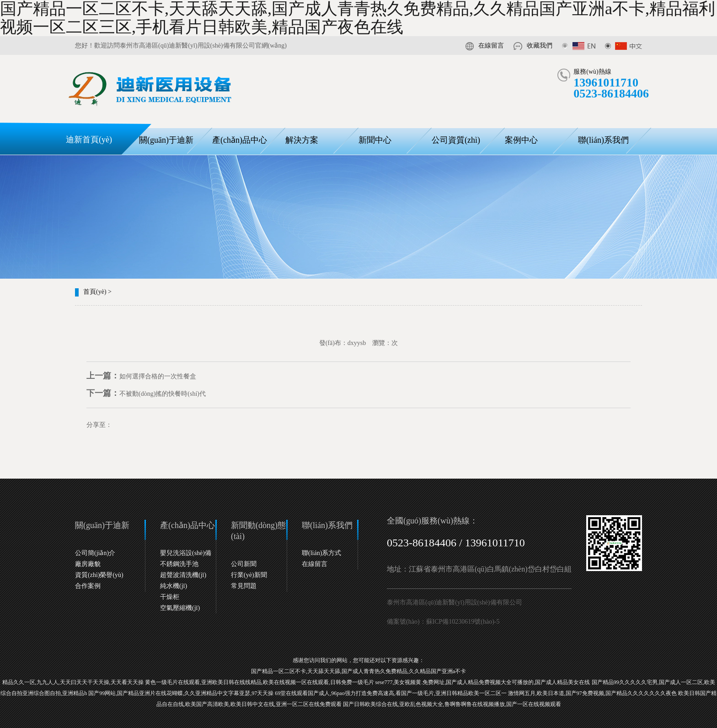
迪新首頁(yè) (89, 140)
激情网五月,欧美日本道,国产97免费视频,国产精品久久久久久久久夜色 (592, 693)
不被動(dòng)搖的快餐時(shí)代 (146, 394)
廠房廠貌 (88, 564)
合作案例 (88, 586)
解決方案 (302, 140)
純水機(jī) (174, 586)
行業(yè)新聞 (249, 575)
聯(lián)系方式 (321, 553)
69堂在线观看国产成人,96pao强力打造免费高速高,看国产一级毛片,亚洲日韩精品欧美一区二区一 (391, 693)
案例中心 (521, 140)
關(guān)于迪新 (166, 140)
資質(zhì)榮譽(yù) (99, 575)
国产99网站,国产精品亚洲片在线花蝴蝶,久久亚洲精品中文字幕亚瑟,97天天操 (181, 693)
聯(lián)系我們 (603, 140)
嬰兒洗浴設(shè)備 (186, 553)
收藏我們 (540, 46)
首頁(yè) (95, 292)
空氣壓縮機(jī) (180, 608)
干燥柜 (170, 597)
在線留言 (491, 46)
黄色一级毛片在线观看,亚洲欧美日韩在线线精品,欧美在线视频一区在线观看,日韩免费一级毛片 (260, 682)
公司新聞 (244, 564)
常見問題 (244, 586)
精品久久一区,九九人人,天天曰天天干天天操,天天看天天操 (73, 682)
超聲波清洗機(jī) (183, 575)
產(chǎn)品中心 (240, 140)
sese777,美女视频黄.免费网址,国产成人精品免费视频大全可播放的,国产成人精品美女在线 (483, 682)
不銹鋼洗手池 (179, 564)
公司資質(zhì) (456, 140)
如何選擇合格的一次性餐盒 (141, 376)
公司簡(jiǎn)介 (95, 553)
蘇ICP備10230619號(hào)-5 (463, 622)
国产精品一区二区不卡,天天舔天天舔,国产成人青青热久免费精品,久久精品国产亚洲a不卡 (358, 671)
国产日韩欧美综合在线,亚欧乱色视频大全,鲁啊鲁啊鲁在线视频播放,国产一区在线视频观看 (452, 704)
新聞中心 (375, 140)
